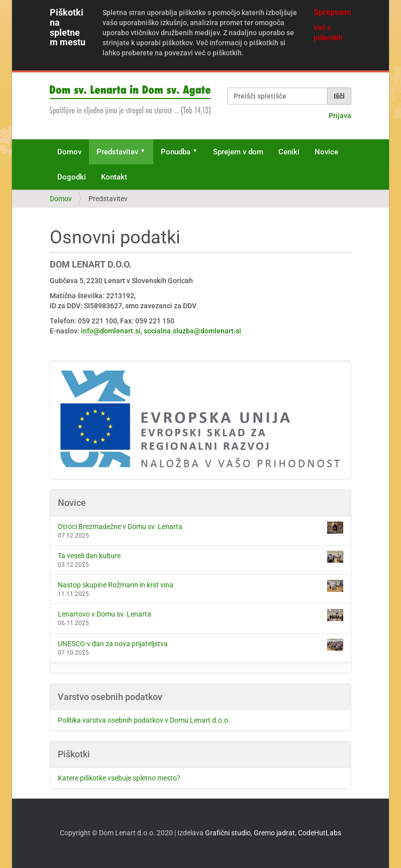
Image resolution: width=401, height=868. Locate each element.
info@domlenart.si (111, 331)
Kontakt (114, 177)
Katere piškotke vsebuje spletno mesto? (119, 778)
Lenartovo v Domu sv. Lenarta (201, 615)
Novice (326, 152)
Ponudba (176, 152)
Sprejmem (332, 12)
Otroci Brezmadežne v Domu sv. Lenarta (201, 528)
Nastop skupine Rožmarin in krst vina (201, 586)
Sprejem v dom (238, 152)
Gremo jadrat (274, 833)
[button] (146, 152)
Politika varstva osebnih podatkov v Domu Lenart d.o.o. (144, 720)
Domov (69, 152)
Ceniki (289, 152)
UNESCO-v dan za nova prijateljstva (201, 645)
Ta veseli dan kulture (201, 557)
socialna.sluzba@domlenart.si (192, 331)
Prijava (340, 116)
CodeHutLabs (320, 833)
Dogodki (72, 177)
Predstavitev (117, 152)
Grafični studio (228, 833)
